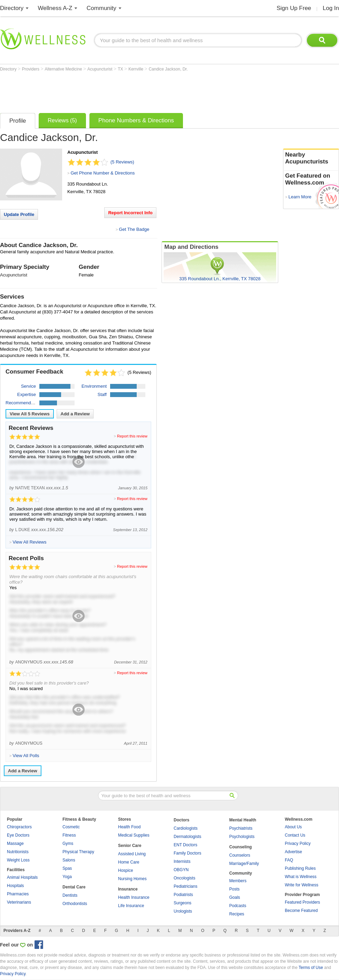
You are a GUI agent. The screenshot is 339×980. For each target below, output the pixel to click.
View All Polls (26, 756)
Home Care (129, 862)
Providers (31, 69)
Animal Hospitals (22, 877)
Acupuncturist (100, 69)
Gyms (68, 844)
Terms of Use (311, 968)
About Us (293, 827)
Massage (15, 844)
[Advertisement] (126, 91)
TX (121, 69)
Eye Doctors (18, 835)
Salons (69, 860)
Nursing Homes (132, 879)
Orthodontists (75, 904)
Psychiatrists (241, 828)
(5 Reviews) (122, 162)
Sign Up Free (294, 8)
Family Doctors (187, 853)
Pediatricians (186, 886)
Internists (182, 861)
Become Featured (301, 911)
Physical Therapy (78, 852)
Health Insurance (134, 897)
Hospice (125, 870)
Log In (331, 8)
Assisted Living (132, 854)
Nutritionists (18, 852)
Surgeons (182, 903)
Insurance (128, 889)
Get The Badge (134, 229)
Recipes (237, 914)
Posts (234, 889)
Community (101, 8)
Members (238, 881)
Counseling (240, 847)
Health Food (129, 827)
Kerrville (137, 69)
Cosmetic (71, 827)
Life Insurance (131, 906)
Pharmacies (18, 894)
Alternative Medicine (64, 69)
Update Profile (19, 214)
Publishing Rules (300, 868)
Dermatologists (187, 837)
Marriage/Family (244, 864)
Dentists (70, 895)
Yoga (67, 877)
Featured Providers (302, 902)
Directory (12, 8)
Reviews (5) (62, 120)
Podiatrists (183, 895)
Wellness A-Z (55, 8)
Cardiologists (186, 828)
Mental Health (243, 820)
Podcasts (238, 906)
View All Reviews (30, 414)
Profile (18, 121)
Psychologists (242, 837)
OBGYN (181, 870)
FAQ (289, 860)
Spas (67, 868)
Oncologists (185, 878)
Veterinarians (19, 902)
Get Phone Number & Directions (103, 173)
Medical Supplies (134, 835)
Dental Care (74, 887)
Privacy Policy (298, 844)
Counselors (240, 855)
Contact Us (295, 835)
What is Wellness (301, 877)
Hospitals (15, 886)
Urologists (183, 911)
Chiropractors (19, 827)
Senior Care (130, 846)
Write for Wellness (302, 885)
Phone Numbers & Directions (136, 120)
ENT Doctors (185, 845)
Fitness (69, 835)
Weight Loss (18, 860)
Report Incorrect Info (130, 213)
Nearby (311, 158)
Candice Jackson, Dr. (168, 69)
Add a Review (75, 414)
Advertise (293, 852)
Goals (235, 897)
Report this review (132, 436)
